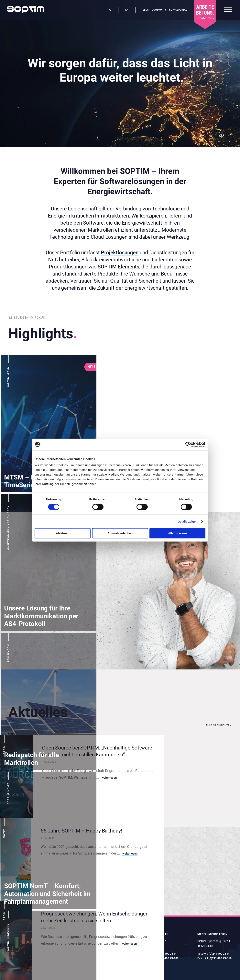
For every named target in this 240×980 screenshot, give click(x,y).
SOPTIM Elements (118, 267)
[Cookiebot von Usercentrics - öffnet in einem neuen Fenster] (188, 444)
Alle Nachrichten (219, 725)
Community (159, 10)
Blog (146, 10)
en (127, 10)
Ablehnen (62, 533)
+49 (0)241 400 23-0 (216, 954)
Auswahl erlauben (120, 533)
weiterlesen (109, 778)
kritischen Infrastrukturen (100, 216)
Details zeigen (187, 521)
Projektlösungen (120, 253)
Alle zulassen (177, 533)
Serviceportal (178, 10)
